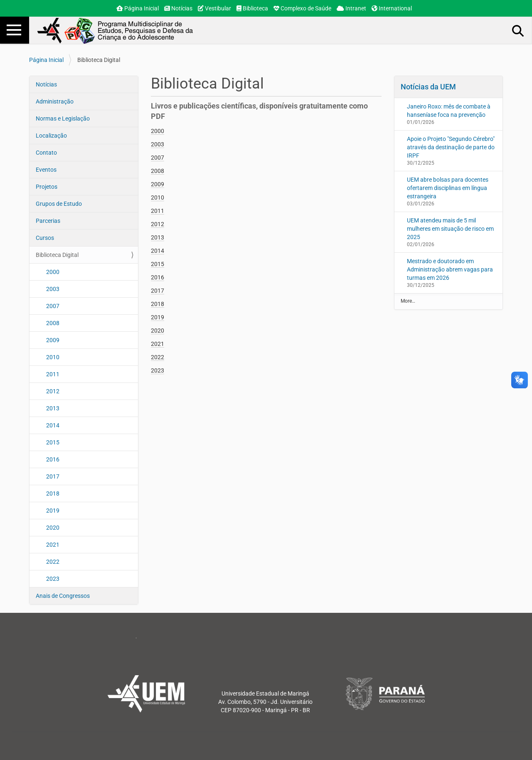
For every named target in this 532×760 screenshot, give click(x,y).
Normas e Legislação (63, 118)
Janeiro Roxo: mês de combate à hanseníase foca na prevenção (449, 111)
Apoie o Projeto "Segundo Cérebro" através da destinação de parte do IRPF (451, 147)
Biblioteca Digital (57, 255)
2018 (53, 494)
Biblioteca (252, 8)
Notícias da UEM (428, 87)
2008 (53, 323)
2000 (53, 272)
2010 (53, 357)
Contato (46, 153)
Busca (518, 30)
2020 (53, 528)
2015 (53, 442)
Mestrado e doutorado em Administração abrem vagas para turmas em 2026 (450, 269)
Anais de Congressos (63, 596)
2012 (53, 391)
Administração (55, 101)
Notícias (178, 8)
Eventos (46, 170)
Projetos (47, 187)
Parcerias (48, 221)
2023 (53, 579)
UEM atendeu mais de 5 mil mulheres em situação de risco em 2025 (450, 229)
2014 (53, 425)
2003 (53, 289)
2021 (53, 545)
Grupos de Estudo (59, 204)
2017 (53, 476)
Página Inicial (138, 8)
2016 (53, 459)
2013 (53, 408)
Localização (51, 136)
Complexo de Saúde (302, 8)
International (392, 8)
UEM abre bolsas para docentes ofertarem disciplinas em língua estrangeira (448, 188)
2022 (53, 562)
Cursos (45, 238)
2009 (53, 340)
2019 (53, 511)
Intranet (351, 8)
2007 (53, 306)
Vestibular (214, 8)
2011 (53, 374)
